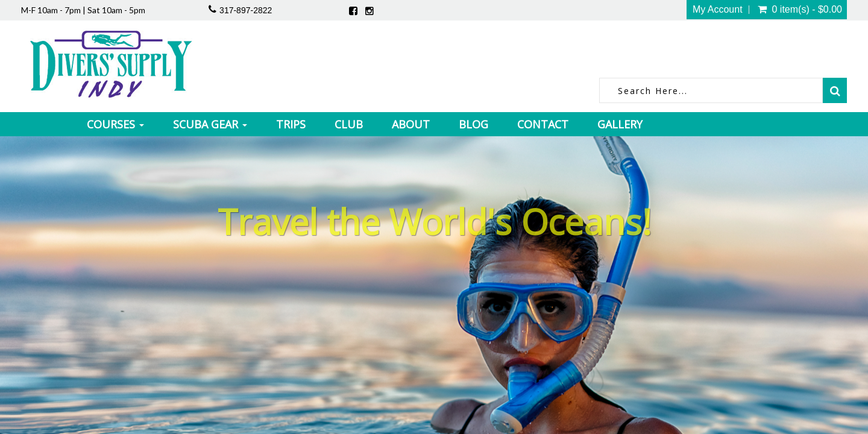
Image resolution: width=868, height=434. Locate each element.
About (411, 124)
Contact (543, 124)
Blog (473, 124)
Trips (291, 124)
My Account (718, 10)
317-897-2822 (246, 10)
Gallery (620, 124)
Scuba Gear (210, 124)
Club (349, 124)
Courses (115, 124)
